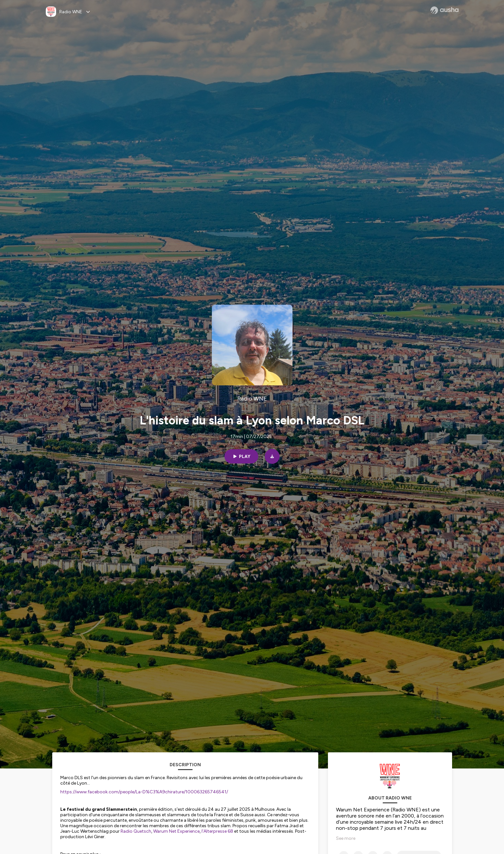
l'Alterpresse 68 (217, 831)
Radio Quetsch (136, 831)
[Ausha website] (445, 10)
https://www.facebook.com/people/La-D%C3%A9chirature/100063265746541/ (144, 792)
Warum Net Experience (176, 831)
